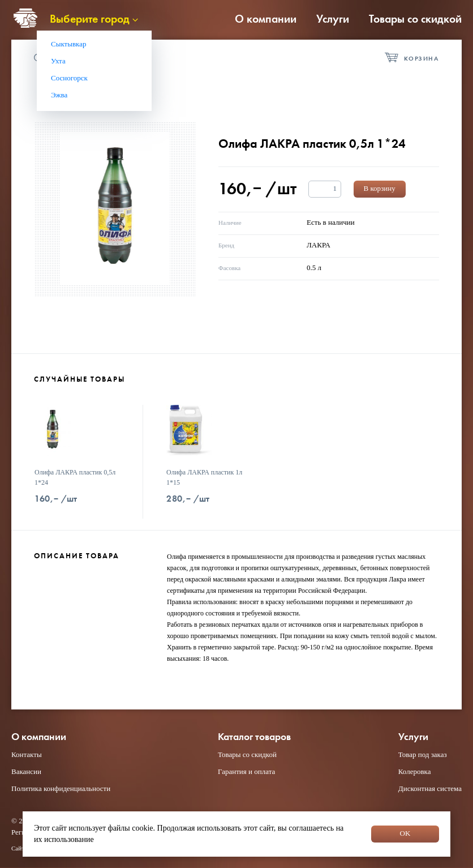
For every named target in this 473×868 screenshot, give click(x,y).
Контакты (27, 754)
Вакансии (26, 771)
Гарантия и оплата (246, 771)
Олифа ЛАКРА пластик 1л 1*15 (204, 477)
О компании (266, 19)
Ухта (58, 61)
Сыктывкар (69, 44)
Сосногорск (69, 78)
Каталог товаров (254, 737)
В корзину (380, 188)
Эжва (59, 95)
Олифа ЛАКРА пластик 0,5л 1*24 (75, 477)
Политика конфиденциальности (61, 788)
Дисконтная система (430, 788)
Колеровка (415, 771)
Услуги (333, 19)
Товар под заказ (423, 754)
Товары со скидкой (415, 19)
